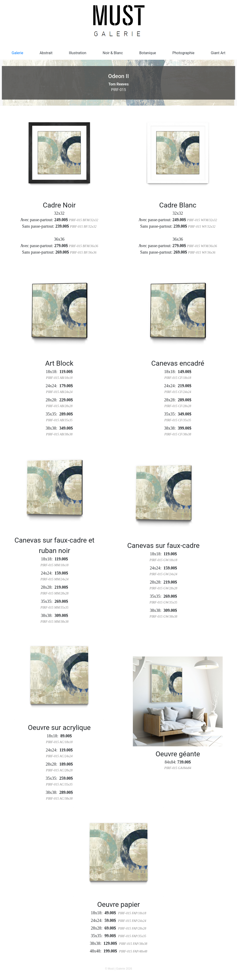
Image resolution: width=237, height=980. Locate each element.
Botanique (148, 53)
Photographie (183, 53)
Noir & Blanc (113, 53)
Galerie (17, 53)
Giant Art (218, 53)
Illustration (77, 53)
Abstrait (46, 53)
